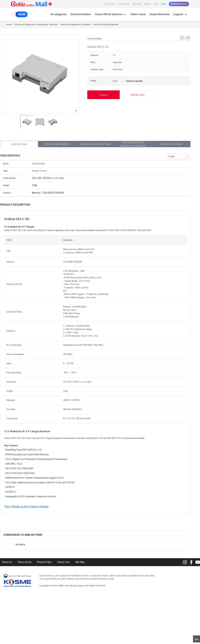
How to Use (109, 4)
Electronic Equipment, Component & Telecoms (36, 24)
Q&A (156, 4)
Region (147, 4)
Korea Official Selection (111, 14)
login (164, 4)
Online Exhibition (81, 14)
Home (9, 24)
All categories (58, 14)
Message (137, 4)
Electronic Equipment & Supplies (76, 24)
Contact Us (124, 4)
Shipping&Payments (57, 144)
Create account (179, 4)
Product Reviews (171, 144)
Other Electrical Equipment (106, 24)
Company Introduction (95, 144)
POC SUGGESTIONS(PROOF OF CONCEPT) (133, 144)
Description (19, 144)
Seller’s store (138, 14)
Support (180, 14)
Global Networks (159, 14)
